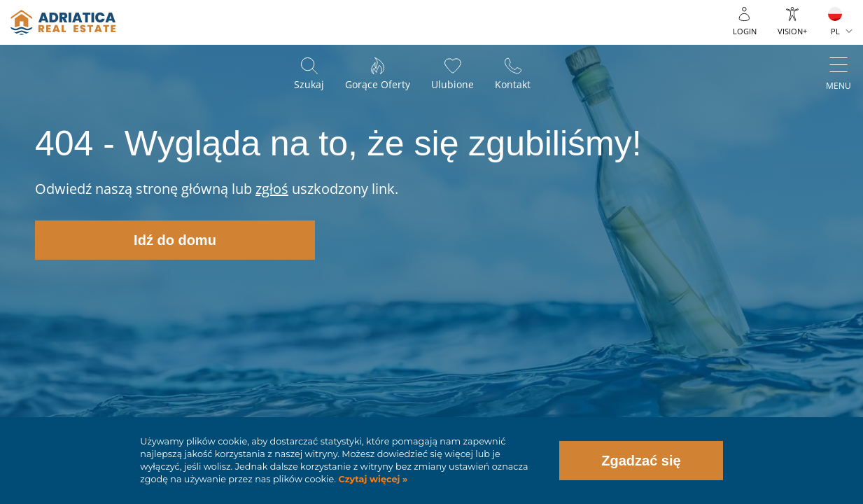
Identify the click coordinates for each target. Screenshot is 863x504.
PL (835, 31)
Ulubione (452, 84)
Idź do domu (175, 240)
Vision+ (792, 31)
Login (745, 31)
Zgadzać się (641, 461)
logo (63, 22)
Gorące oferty (378, 84)
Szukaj (309, 84)
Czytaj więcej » (372, 479)
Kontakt (513, 84)
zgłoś (272, 189)
